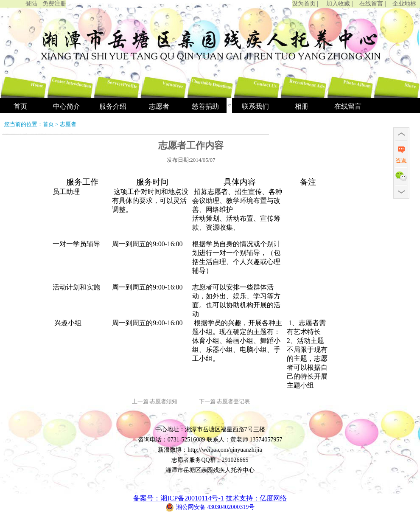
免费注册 (54, 4)
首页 (20, 106)
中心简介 (67, 106)
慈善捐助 (205, 106)
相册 (302, 106)
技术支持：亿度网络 (256, 498)
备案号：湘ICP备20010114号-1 (179, 498)
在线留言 (348, 106)
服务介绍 (113, 106)
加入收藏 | (339, 4)
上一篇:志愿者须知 (155, 401)
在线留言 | (372, 4)
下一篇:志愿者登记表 (225, 401)
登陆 (31, 4)
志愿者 (159, 106)
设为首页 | (305, 4)
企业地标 (404, 4)
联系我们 (255, 106)
